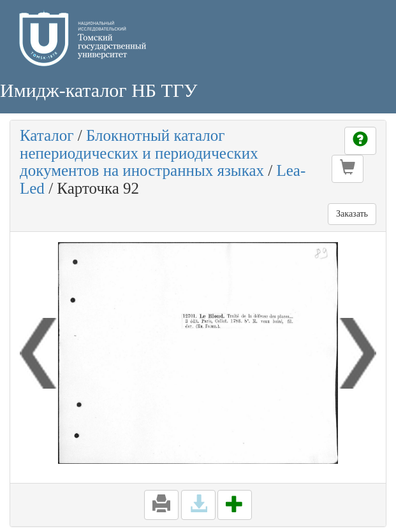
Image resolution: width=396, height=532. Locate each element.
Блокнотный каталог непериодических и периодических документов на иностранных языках (142, 153)
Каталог (47, 135)
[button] (348, 169)
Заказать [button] (352, 214)
